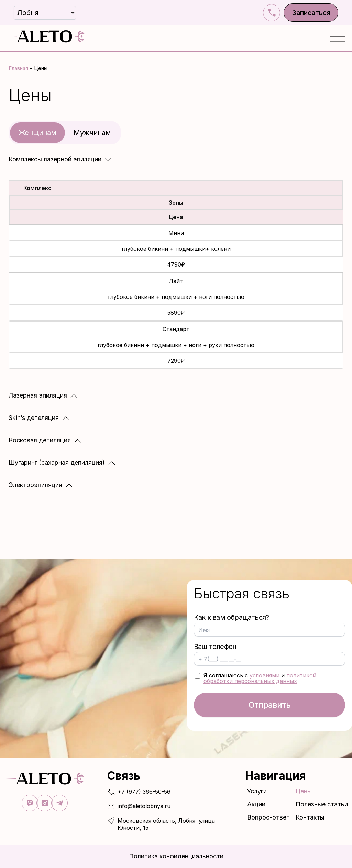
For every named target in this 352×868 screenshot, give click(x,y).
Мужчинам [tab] (92, 132)
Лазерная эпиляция (38, 395)
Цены (304, 791)
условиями (265, 675)
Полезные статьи (322, 805)
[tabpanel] (176, 322)
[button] (60, 158)
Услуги (259, 791)
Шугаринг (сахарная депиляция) (57, 462)
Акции (256, 805)
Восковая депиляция (40, 439)
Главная (18, 68)
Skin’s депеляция (34, 417)
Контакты (310, 818)
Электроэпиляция (35, 484)
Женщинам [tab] (37, 132)
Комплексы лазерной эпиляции (55, 158)
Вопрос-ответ (268, 818)
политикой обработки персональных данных (260, 677)
